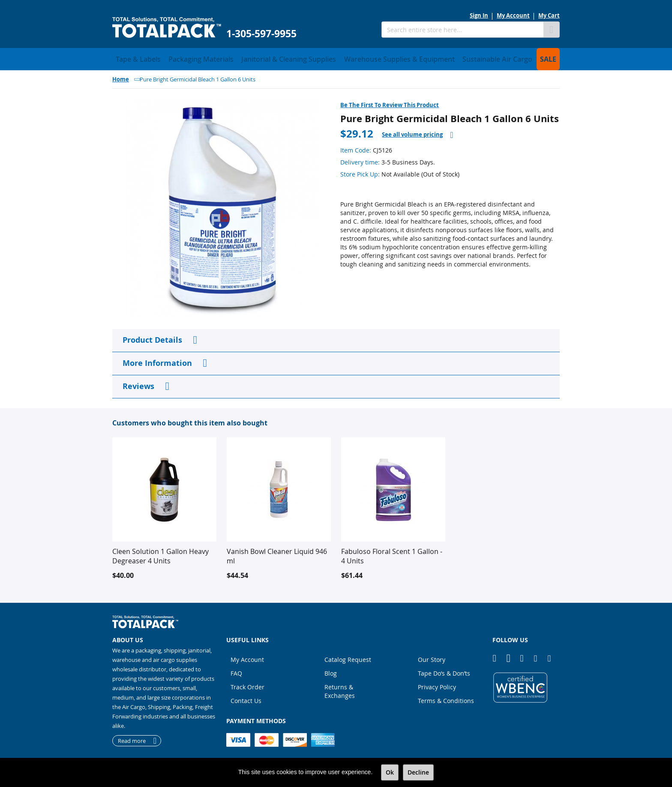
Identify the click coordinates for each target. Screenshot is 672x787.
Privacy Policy (437, 684)
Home (121, 77)
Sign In (479, 15)
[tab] (417, 132)
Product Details (152, 337)
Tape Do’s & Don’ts (444, 671)
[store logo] (167, 28)
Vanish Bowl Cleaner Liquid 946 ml (277, 554)
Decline (418, 772)
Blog (331, 671)
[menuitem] (134, 58)
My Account (513, 15)
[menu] (336, 58)
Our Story (432, 657)
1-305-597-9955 (261, 34)
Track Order (247, 684)
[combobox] (462, 30)
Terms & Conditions (446, 698)
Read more (132, 738)
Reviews (138, 384)
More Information (157, 361)
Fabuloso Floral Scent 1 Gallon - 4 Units (392, 554)
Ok (390, 772)
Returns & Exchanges (340, 689)
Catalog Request (348, 657)
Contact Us (246, 698)
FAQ (236, 671)
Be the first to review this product (390, 102)
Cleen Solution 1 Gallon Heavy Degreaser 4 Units (160, 554)
